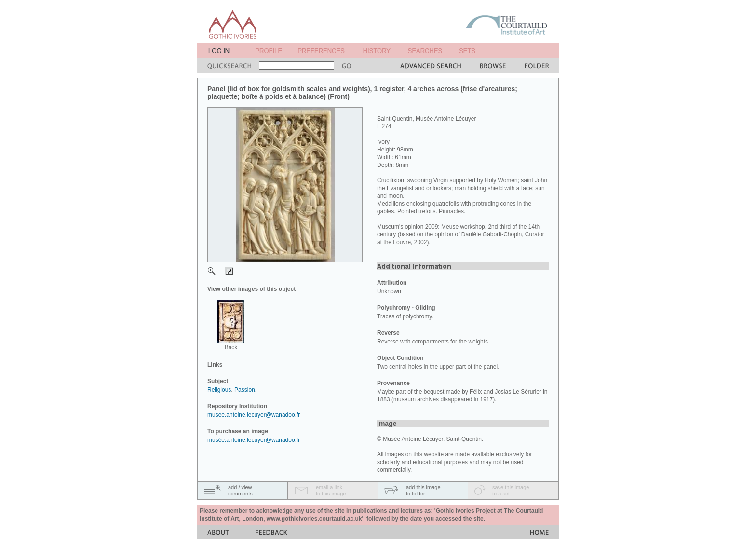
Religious (219, 390)
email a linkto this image (331, 490)
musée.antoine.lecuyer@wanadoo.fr (254, 440)
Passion (245, 390)
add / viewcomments (240, 490)
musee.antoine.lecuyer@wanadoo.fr (254, 415)
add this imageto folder (423, 490)
